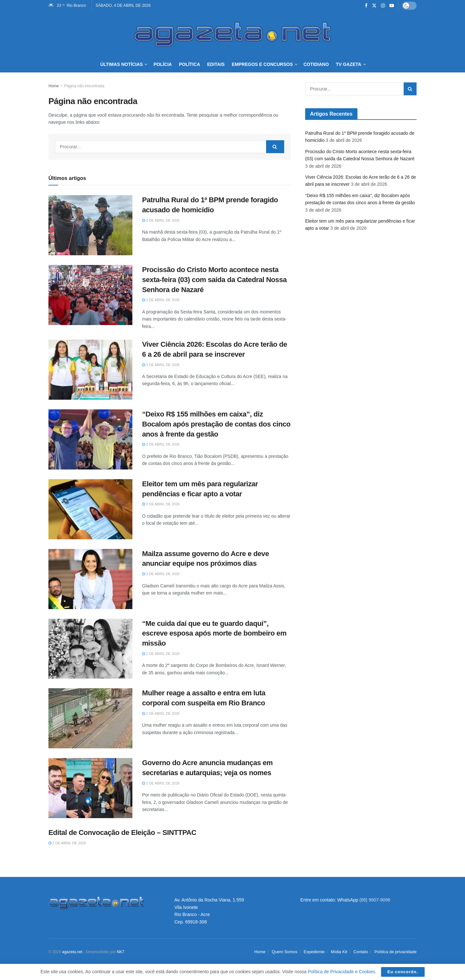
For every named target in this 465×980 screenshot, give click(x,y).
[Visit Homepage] (232, 34)
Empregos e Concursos (262, 64)
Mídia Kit (339, 952)
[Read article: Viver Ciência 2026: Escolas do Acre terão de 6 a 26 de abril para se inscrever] (90, 370)
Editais (216, 64)
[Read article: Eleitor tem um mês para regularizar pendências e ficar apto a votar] (90, 509)
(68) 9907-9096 (375, 900)
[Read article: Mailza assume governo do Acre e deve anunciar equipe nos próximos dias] (90, 579)
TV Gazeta (348, 64)
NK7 (121, 952)
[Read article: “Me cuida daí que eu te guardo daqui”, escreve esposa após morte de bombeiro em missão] (90, 649)
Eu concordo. (403, 972)
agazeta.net (72, 952)
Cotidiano (316, 64)
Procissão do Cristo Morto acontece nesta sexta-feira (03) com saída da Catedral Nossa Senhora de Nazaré (214, 280)
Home (54, 86)
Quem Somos (285, 952)
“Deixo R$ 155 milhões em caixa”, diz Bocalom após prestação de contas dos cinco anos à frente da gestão (216, 424)
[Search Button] (275, 147)
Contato (361, 952)
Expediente (314, 952)
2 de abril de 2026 (161, 654)
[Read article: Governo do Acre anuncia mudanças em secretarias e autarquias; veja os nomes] (90, 788)
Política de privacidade (395, 952)
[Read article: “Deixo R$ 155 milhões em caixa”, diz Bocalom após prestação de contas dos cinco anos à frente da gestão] (90, 439)
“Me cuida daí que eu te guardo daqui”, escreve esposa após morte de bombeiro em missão (214, 633)
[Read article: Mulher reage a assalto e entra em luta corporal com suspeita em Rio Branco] (90, 718)
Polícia (163, 64)
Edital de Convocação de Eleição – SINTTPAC (122, 832)
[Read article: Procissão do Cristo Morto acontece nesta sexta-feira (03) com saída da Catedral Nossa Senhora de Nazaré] (90, 295)
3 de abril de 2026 (161, 220)
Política (189, 64)
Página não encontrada (84, 86)
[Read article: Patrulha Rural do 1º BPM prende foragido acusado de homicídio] (90, 225)
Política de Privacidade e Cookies (341, 972)
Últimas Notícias (121, 64)
